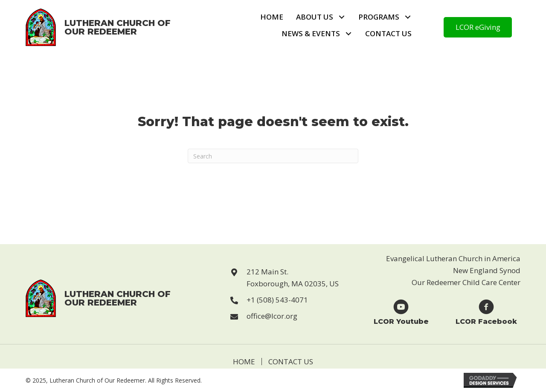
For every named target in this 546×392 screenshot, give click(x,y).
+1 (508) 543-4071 (277, 300)
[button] (341, 17)
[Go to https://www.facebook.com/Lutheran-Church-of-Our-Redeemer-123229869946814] (486, 312)
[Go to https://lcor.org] (99, 27)
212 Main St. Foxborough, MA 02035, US (293, 278)
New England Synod (487, 270)
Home (244, 362)
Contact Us (291, 362)
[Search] (273, 156)
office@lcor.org (272, 316)
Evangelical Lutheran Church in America (453, 258)
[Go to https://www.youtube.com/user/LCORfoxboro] (401, 312)
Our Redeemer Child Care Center (466, 282)
